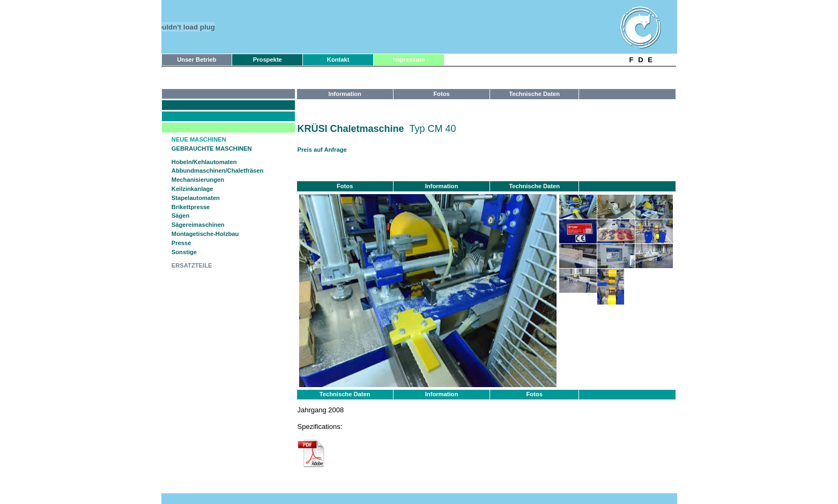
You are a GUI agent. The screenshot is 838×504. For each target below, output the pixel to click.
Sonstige (184, 252)
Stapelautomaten (196, 198)
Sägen (181, 216)
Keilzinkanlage (192, 189)
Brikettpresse (191, 207)
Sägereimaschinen (198, 225)
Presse (181, 243)
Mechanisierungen (198, 180)
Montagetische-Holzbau (205, 234)
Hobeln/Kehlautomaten (204, 162)
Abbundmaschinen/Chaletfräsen (218, 171)
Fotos (534, 394)
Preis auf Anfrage (322, 150)
